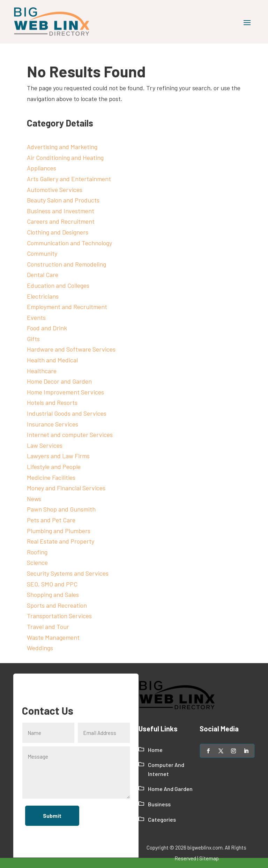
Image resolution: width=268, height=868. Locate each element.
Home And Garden (170, 789)
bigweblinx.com (205, 847)
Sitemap (209, 858)
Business (159, 804)
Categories (162, 819)
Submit (52, 816)
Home (155, 750)
